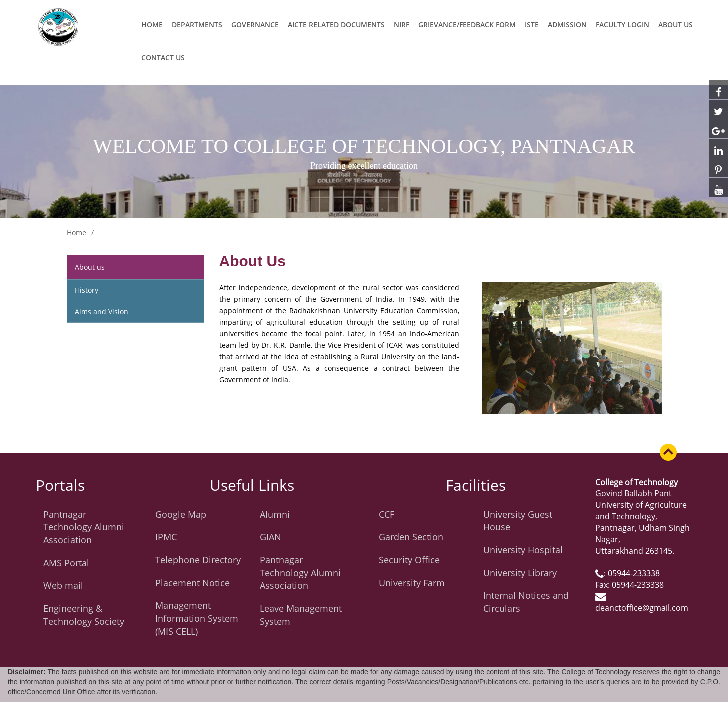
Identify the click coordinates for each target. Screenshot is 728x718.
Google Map (181, 514)
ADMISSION (567, 24)
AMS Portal (66, 563)
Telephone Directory (198, 560)
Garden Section (411, 537)
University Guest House (518, 521)
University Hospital (523, 550)
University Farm (412, 583)
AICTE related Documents (336, 24)
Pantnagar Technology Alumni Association (84, 527)
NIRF (402, 24)
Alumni (275, 514)
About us (90, 267)
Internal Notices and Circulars (526, 602)
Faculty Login (623, 24)
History (86, 290)
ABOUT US (676, 24)
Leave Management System (301, 615)
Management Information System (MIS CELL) (197, 618)
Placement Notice (192, 583)
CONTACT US (163, 57)
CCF (387, 514)
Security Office (409, 560)
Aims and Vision (101, 311)
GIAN (270, 537)
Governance (255, 24)
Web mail (63, 585)
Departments (197, 24)
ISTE (532, 24)
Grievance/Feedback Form (467, 24)
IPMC (166, 537)
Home (152, 24)
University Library (520, 573)
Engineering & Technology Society (84, 615)
